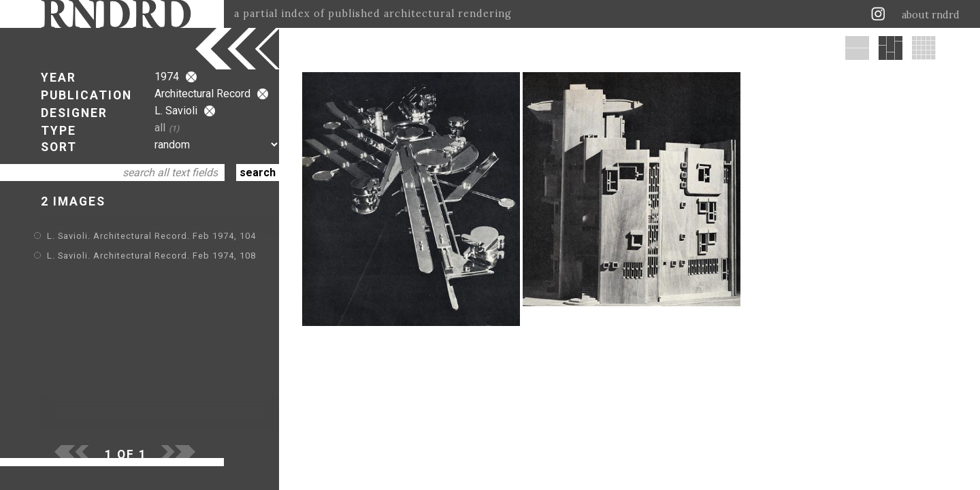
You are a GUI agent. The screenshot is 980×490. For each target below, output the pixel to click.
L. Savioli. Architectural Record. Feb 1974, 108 (151, 256)
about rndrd (931, 15)
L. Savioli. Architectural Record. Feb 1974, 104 (151, 236)
